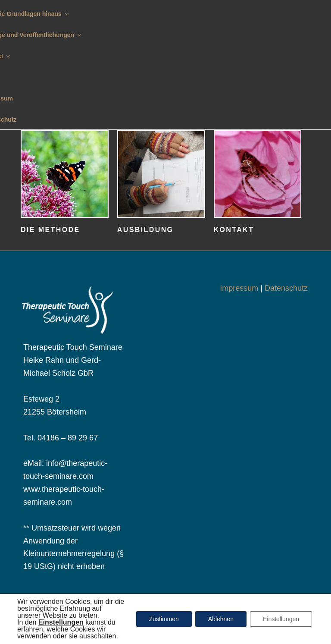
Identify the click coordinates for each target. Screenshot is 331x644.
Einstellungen (281, 619)
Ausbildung (145, 230)
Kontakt (234, 230)
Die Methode (50, 230)
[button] (61, 622)
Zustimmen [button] (164, 619)
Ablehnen (221, 619)
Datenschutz (286, 288)
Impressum (239, 288)
